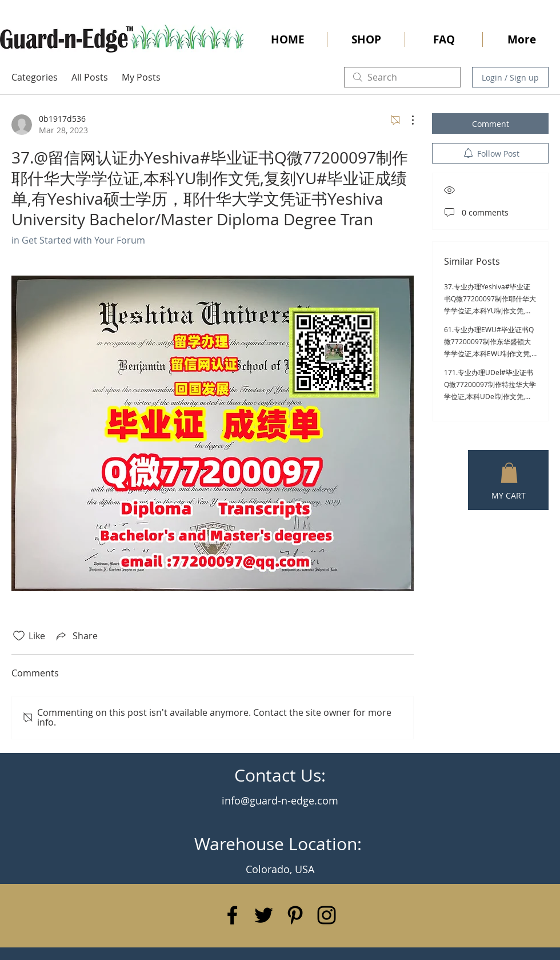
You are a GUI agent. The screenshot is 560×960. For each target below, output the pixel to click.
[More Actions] (407, 120)
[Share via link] (76, 636)
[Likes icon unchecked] (19, 636)
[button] (509, 473)
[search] (402, 77)
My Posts (141, 77)
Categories (35, 77)
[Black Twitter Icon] (264, 915)
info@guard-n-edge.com (280, 800)
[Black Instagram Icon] (327, 915)
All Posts (90, 77)
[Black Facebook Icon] (232, 915)
